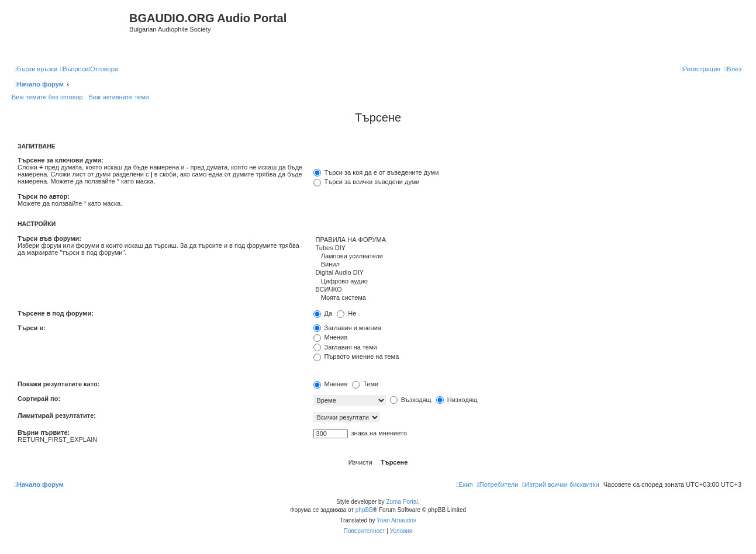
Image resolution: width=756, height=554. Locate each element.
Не (346, 313)
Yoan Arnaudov (396, 520)
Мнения (331, 337)
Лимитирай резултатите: (57, 415)
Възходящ (411, 400)
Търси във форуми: (49, 238)
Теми (365, 384)
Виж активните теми (119, 97)
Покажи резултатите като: (58, 384)
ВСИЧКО (526, 290)
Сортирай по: (39, 399)
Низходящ (457, 400)
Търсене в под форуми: (56, 313)
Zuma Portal (402, 502)
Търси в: (32, 328)
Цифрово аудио (526, 282)
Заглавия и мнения (347, 328)
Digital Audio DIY (526, 273)
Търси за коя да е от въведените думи (376, 172)
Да (323, 313)
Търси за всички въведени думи (367, 182)
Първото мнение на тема (356, 356)
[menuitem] (89, 69)
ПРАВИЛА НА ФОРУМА (526, 240)
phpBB (364, 510)
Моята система (526, 298)
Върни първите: (44, 432)
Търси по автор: (44, 196)
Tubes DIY (526, 248)
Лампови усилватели (526, 257)
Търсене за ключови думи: (61, 160)
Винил (526, 265)
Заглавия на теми (345, 347)
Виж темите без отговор (47, 97)
